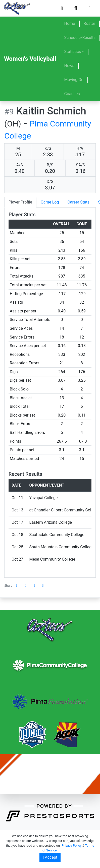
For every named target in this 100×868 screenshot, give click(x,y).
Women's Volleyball (30, 59)
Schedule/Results (80, 38)
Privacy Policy (71, 846)
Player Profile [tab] (20, 202)
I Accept (50, 857)
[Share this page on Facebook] (17, 586)
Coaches (72, 94)
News (69, 66)
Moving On (74, 80)
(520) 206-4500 (79, 779)
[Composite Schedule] (62, 8)
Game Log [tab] (50, 202)
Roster (89, 23)
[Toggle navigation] (90, 8)
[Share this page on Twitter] (26, 586)
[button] (43, 586)
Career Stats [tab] (78, 202)
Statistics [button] (73, 52)
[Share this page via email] (34, 586)
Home (70, 23)
